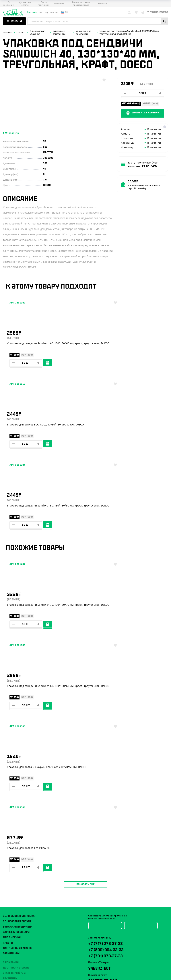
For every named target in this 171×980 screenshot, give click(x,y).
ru (65, 12)
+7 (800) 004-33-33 (114, 725)
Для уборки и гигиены (18, 722)
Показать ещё (85, 658)
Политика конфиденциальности (20, 786)
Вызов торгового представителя (81, 4)
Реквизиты (10, 752)
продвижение (109, 797)
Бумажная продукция (18, 700)
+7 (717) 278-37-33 (113, 717)
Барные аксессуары (16, 706)
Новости (103, 4)
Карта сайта (9, 789)
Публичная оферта (13, 783)
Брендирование (13, 774)
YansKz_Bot (105, 746)
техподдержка (120, 794)
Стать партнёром (44, 4)
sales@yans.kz (109, 759)
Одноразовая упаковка (19, 690)
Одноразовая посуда (17, 695)
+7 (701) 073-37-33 (113, 732)
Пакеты (8, 716)
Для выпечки (12, 711)
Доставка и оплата (25, 4)
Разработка (106, 794)
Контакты (59, 4)
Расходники (11, 727)
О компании (8, 4)
